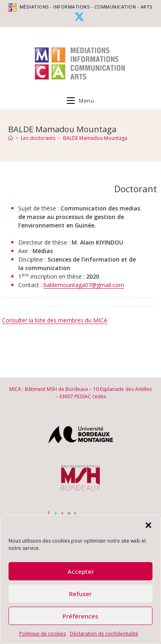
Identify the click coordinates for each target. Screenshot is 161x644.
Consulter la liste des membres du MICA (55, 320)
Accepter (81, 571)
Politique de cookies (42, 634)
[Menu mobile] (80, 101)
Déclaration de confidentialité (104, 634)
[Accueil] (11, 138)
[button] (148, 525)
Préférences (80, 616)
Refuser (80, 594)
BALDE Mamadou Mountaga (95, 138)
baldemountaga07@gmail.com (84, 285)
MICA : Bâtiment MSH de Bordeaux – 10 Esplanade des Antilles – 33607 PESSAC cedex (80, 393)
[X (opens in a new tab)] (80, 17)
